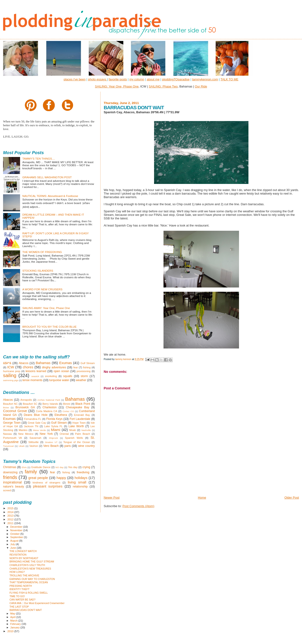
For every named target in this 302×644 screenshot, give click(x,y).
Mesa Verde (40, 430)
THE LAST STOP (19, 607)
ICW (11, 367)
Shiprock (53, 438)
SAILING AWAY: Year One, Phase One (46, 308)
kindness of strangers (46, 483)
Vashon (34, 446)
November (17, 530)
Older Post (292, 498)
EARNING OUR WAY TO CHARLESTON (32, 579)
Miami (56, 430)
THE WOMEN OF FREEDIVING (42, 252)
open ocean (61, 371)
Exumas (66, 363)
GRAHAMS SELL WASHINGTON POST (47, 177)
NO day (59, 467)
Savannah (35, 438)
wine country (86, 446)
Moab (73, 430)
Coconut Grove (15, 411)
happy (61, 478)
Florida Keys (54, 419)
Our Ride (201, 86)
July (13, 544)
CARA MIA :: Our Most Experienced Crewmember (37, 603)
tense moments (32, 380)
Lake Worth (76, 426)
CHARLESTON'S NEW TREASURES (30, 569)
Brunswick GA (25, 407)
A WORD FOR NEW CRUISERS (42, 289)
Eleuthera (61, 415)
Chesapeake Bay (78, 407)
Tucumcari (8, 446)
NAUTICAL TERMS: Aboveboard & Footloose (50, 196)
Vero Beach (51, 446)
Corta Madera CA (46, 411)
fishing (87, 367)
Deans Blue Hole (36, 415)
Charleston (50, 407)
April (13, 617)
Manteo (23, 430)
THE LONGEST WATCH (23, 551)
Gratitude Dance (41, 467)
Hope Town (79, 423)
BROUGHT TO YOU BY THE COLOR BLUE (50, 327)
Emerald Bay (82, 415)
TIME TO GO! (17, 596)
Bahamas (43, 363)
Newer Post (111, 498)
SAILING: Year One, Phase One (117, 86)
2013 (11, 516)
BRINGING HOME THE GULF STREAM (32, 561)
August (15, 541)
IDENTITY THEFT (19, 589)
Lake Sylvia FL (53, 426)
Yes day (73, 467)
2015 (11, 508)
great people (38, 478)
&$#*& (7, 363)
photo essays (97, 79)
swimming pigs (11, 380)
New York (46, 434)
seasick (35, 376)
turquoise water (59, 380)
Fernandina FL (33, 419)
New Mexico (26, 434)
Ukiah (22, 446)
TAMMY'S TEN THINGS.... (39, 159)
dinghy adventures (54, 367)
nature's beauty (14, 487)
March (14, 621)
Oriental (64, 434)
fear (76, 367)
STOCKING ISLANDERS (38, 271)
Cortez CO (68, 411)
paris (68, 446)
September (17, 537)
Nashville (86, 430)
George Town (12, 423)
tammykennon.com (205, 79)
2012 (11, 519)
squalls (68, 376)
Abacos (23, 363)
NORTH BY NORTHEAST (24, 558)
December (17, 527)
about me (153, 79)
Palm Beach (82, 434)
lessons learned (36, 371)
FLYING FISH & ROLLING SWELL (29, 593)
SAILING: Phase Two (163, 86)
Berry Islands (50, 404)
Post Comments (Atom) (138, 506)
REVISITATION (18, 555)
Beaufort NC (10, 404)
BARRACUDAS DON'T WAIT (26, 610)
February (16, 624)
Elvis (24, 467)
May (13, 614)
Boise (6, 407)
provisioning (83, 371)
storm (84, 376)
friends (10, 477)
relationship (80, 487)
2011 (11, 523)
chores (28, 367)
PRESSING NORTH (21, 586)
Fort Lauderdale (80, 419)
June (14, 548)
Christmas (10, 467)
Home (202, 498)
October (15, 534)
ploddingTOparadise (176, 79)
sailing (10, 375)
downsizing (10, 472)
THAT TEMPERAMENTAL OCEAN (29, 582)
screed (7, 490)
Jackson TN (31, 426)
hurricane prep (12, 371)
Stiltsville (33, 442)
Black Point (83, 404)
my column (137, 79)
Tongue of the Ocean (77, 442)
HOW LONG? (17, 572)
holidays (81, 478)
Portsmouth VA (13, 438)
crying (86, 467)
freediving (83, 472)
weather (81, 380)
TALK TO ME (229, 79)
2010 (11, 631)
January (15, 627)
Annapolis (26, 400)
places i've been (75, 79)
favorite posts (118, 79)
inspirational (12, 482)
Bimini (67, 404)
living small (77, 482)
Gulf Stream (88, 363)
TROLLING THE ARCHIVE (24, 575)
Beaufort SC (30, 404)
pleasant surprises (48, 486)
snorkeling (51, 376)
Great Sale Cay (37, 423)
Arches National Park (49, 400)
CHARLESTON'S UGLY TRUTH (27, 565)
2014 (11, 512)
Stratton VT (51, 442)
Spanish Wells (74, 438)
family (31, 472)
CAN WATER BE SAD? (22, 600)
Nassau (8, 434)
